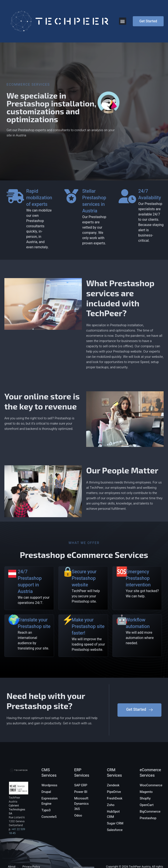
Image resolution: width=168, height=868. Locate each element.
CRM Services (115, 752)
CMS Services (49, 752)
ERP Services (82, 752)
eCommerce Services (150, 752)
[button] (123, 21)
